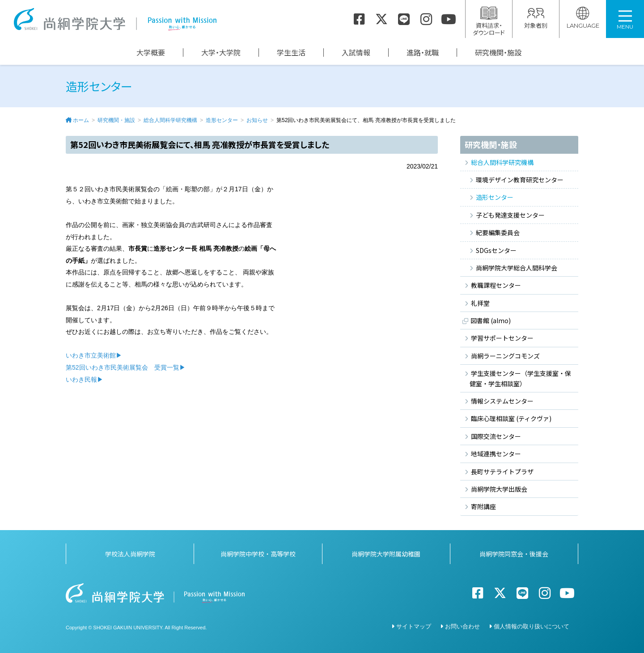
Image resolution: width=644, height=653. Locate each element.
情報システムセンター (502, 401)
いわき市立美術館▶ (94, 355)
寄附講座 (483, 506)
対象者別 (536, 18)
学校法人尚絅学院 (130, 553)
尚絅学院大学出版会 (499, 489)
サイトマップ (414, 626)
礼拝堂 (480, 303)
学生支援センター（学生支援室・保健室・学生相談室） (520, 378)
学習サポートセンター (502, 338)
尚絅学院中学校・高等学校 (258, 553)
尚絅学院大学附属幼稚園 (386, 553)
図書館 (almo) (491, 320)
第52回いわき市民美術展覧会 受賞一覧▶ (126, 367)
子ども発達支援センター (510, 215)
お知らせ (257, 120)
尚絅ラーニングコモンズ (505, 356)
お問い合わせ (462, 626)
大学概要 (151, 53)
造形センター (222, 120)
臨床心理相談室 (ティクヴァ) (511, 418)
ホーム (81, 120)
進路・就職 (423, 53)
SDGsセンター (496, 250)
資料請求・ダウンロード (489, 22)
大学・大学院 (221, 53)
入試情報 (356, 53)
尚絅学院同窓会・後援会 (514, 553)
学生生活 (291, 53)
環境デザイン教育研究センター (520, 180)
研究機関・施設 (498, 53)
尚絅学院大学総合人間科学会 (517, 268)
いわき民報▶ (85, 379)
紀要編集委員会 (498, 232)
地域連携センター (496, 454)
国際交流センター (496, 436)
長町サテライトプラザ (502, 472)
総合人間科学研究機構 (170, 120)
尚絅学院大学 (115, 19)
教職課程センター (496, 285)
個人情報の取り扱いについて (532, 626)
